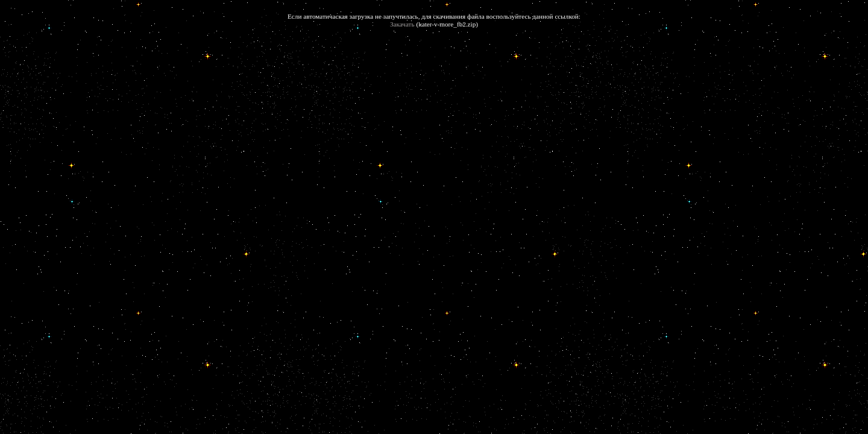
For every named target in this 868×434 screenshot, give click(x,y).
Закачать (402, 24)
